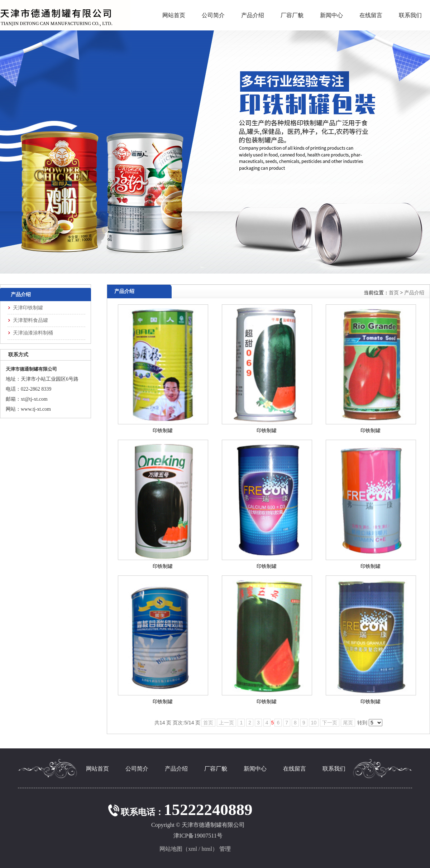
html (207, 849)
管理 (225, 849)
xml (193, 849)
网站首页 (174, 15)
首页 (394, 293)
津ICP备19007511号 (198, 836)
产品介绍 (414, 293)
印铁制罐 (163, 431)
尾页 (348, 723)
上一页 (226, 723)
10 (314, 723)
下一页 (330, 723)
